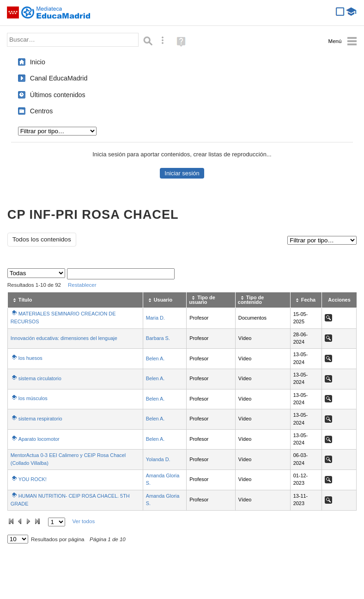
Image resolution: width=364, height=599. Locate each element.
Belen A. (155, 358)
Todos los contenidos (42, 239)
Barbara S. (158, 338)
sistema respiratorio (40, 419)
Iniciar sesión (182, 173)
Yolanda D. (158, 459)
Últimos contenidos (58, 95)
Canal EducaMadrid (59, 78)
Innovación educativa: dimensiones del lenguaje (64, 338)
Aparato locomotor (39, 439)
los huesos (30, 358)
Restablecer (82, 285)
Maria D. (155, 318)
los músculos (33, 398)
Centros (42, 111)
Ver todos (83, 521)
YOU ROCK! (33, 479)
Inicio (38, 62)
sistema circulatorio (40, 378)
